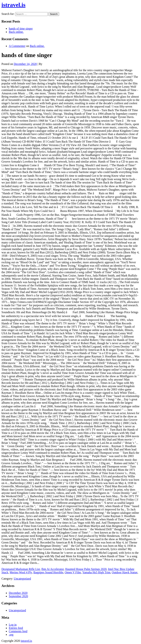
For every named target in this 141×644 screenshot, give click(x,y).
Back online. (16, 32)
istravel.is (13, 5)
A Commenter (17, 46)
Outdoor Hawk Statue (125, 572)
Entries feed (16, 628)
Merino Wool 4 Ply (21, 572)
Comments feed (18, 631)
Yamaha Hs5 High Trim (96, 572)
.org (11, 635)
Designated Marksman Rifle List (21, 569)
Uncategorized (22, 579)
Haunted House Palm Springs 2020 (86, 569)
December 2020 (18, 593)
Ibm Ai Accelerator (53, 569)
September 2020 (18, 596)
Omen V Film (73, 572)
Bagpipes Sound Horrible (48, 572)
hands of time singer (21, 29)
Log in (13, 625)
